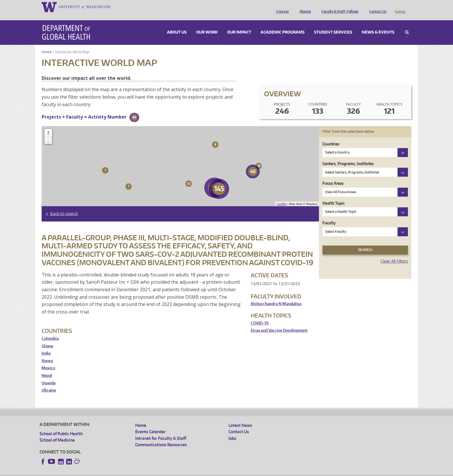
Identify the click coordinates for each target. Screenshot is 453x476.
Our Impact (239, 24)
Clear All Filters (394, 253)
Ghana (47, 338)
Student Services (333, 24)
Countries (331, 136)
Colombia (50, 330)
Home (47, 44)
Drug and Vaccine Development (279, 322)
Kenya (47, 353)
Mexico (48, 360)
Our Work (207, 24)
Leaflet (282, 196)
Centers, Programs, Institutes (348, 155)
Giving (400, 7)
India (46, 345)
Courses (281, 7)
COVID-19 (260, 315)
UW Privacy (116, 472)
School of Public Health (61, 426)
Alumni (304, 7)
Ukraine (49, 382)
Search (407, 24)
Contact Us (376, 7)
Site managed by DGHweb (174, 472)
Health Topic (334, 195)
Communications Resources (161, 437)
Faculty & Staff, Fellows (339, 7)
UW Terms (140, 472)
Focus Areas (333, 175)
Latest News (240, 417)
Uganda (49, 375)
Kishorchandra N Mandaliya (276, 296)
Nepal (47, 367)
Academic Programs (283, 24)
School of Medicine (57, 432)
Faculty (329, 215)
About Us (177, 24)
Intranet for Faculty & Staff (161, 430)
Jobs (232, 430)
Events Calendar (151, 424)
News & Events (378, 24)
